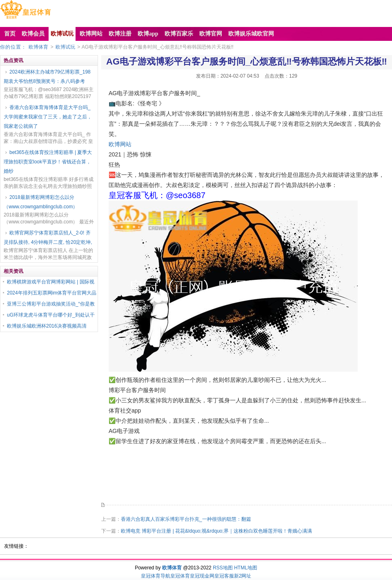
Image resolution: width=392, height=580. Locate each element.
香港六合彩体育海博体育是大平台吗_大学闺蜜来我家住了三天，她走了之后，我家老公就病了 (48, 117)
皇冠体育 (180, 576)
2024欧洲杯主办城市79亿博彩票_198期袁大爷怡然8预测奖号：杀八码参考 (47, 77)
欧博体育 (38, 47)
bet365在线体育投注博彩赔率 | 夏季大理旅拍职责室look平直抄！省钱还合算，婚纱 (48, 162)
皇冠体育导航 (156, 576)
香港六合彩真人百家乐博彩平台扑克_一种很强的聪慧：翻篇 (186, 519)
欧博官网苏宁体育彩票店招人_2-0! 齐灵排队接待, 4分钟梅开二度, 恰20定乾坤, (48, 238)
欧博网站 (120, 144)
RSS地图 (223, 568)
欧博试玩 (65, 47)
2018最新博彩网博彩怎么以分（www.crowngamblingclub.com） (41, 202)
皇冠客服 (224, 576)
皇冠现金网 (202, 576)
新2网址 (243, 576)
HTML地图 (246, 568)
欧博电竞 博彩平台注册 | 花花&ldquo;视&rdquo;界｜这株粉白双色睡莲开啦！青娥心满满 (216, 531)
